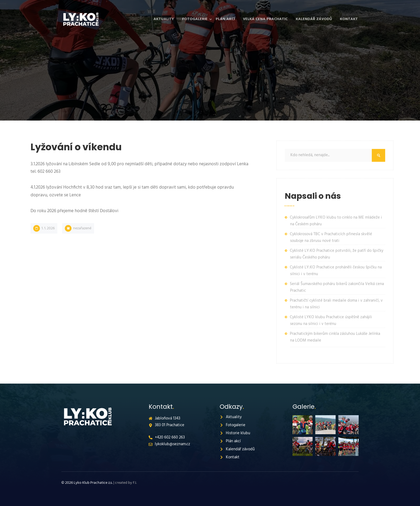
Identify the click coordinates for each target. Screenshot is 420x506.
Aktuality (164, 19)
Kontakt (349, 19)
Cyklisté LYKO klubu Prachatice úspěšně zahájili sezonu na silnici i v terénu (331, 321)
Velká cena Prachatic (265, 19)
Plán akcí (225, 19)
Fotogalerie (195, 19)
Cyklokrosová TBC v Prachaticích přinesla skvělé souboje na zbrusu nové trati (331, 238)
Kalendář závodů (314, 19)
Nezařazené (82, 228)
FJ (134, 483)
